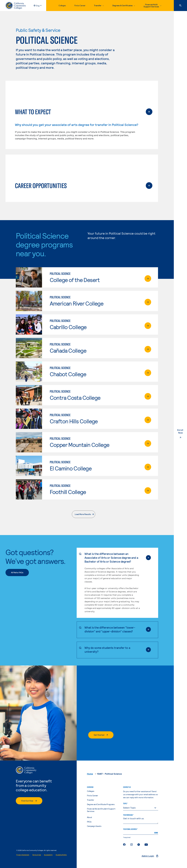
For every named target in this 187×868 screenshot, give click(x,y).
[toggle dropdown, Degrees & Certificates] (124, 6)
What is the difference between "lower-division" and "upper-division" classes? (112, 629)
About (90, 817)
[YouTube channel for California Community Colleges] (146, 844)
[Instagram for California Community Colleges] (131, 844)
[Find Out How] (29, 801)
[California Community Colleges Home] (16, 6)
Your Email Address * (130, 829)
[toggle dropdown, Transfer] (99, 6)
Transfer (91, 800)
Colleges (62, 5)
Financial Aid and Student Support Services (101, 810)
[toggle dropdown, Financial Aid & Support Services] (153, 6)
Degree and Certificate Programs (101, 804)
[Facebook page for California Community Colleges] (124, 844)
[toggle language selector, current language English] (40, 6)
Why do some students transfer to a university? (112, 650)
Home (90, 774)
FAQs (89, 822)
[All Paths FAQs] (17, 573)
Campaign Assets (94, 826)
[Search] (180, 6)
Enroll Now (182, 434)
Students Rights (61, 855)
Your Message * (128, 815)
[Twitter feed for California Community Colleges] (139, 844)
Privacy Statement (23, 855)
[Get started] (101, 735)
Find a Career (80, 5)
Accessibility (48, 855)
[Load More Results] (84, 514)
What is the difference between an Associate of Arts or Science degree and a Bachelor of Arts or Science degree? (112, 557)
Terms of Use (37, 855)
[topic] (141, 808)
